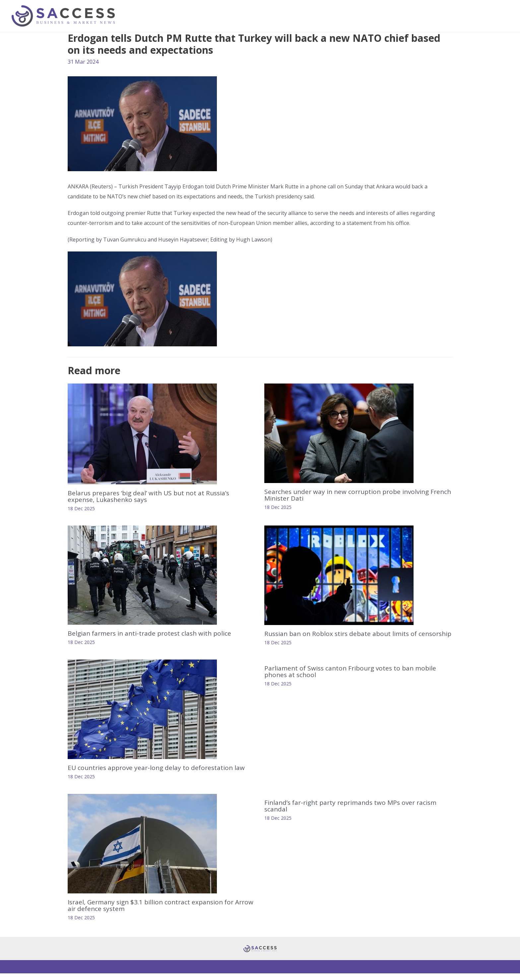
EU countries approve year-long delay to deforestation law (159, 774)
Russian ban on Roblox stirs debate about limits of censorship (343, 637)
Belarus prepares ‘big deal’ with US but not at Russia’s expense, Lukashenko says (152, 496)
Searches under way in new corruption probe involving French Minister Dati (350, 495)
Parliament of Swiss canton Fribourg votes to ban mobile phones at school (354, 678)
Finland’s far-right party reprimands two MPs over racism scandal (354, 812)
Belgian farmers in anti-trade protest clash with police (152, 633)
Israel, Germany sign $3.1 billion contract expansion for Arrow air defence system (154, 912)
